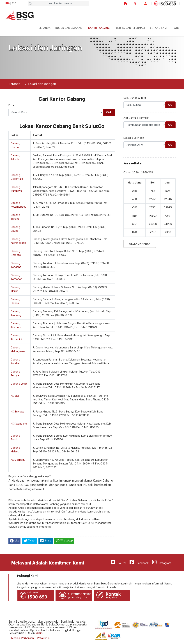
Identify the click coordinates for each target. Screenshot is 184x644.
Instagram (162, 562)
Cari (109, 112)
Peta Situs (43, 638)
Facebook (139, 562)
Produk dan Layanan (68, 28)
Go (170, 105)
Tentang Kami (158, 28)
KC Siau (15, 396)
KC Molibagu (18, 460)
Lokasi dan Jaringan (42, 84)
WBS (177, 28)
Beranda (45, 28)
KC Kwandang (19, 424)
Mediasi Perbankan (22, 638)
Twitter (118, 562)
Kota (11, 106)
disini (40, 633)
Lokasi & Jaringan (134, 138)
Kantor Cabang (99, 28)
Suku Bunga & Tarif (135, 98)
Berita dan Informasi (131, 28)
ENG (14, 4)
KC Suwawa (18, 412)
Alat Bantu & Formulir (136, 118)
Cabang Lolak (19, 384)
